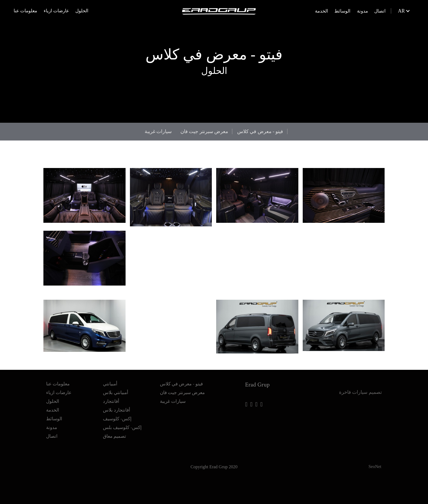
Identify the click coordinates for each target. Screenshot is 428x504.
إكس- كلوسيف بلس (122, 416)
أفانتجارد (111, 390)
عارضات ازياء (56, 11)
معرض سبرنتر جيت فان (204, 131)
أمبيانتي (110, 372)
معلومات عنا (25, 11)
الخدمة (322, 11)
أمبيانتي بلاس (116, 381)
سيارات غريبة (158, 131)
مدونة (362, 11)
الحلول (82, 11)
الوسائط (342, 11)
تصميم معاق (115, 424)
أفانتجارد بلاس (117, 398)
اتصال (380, 11)
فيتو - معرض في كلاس (260, 131)
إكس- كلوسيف (117, 407)
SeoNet (375, 454)
